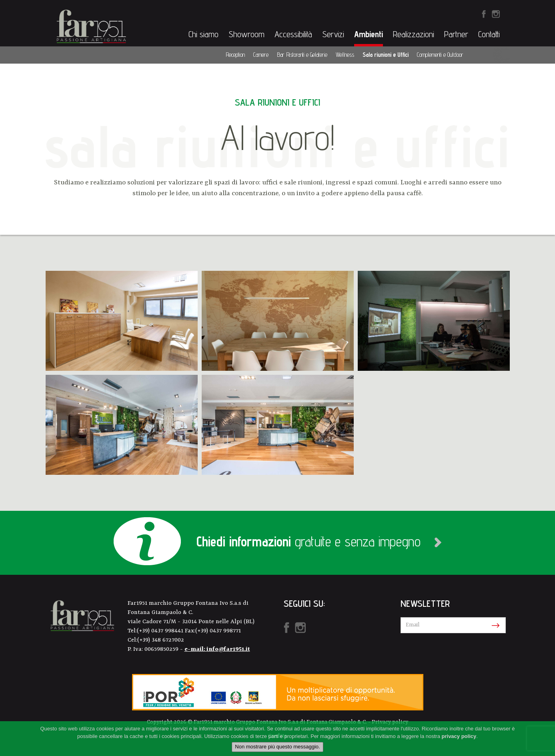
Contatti (489, 34)
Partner (456, 34)
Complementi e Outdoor (440, 55)
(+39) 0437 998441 (161, 631)
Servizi (333, 34)
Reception (235, 55)
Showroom (246, 34)
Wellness (345, 55)
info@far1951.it (228, 649)
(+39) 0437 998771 (218, 631)
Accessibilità (293, 34)
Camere (261, 55)
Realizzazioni (414, 34)
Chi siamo (203, 34)
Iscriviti (494, 626)
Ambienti (369, 34)
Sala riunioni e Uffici (386, 55)
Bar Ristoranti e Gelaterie (302, 55)
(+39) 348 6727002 (161, 640)
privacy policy (459, 736)
